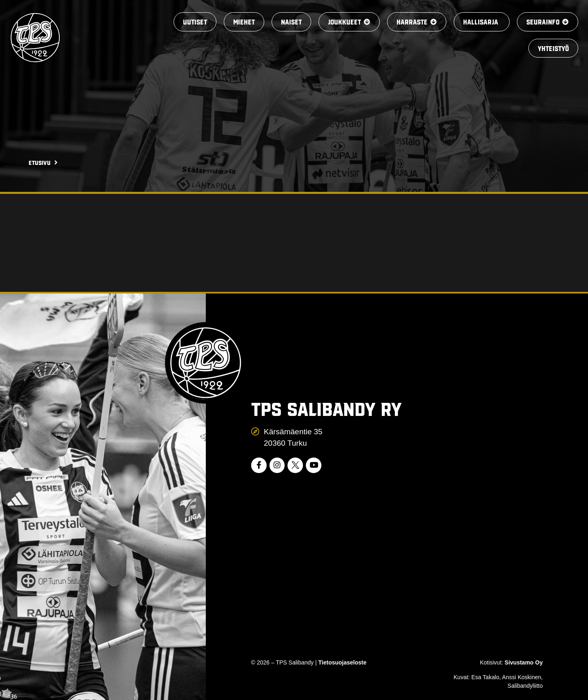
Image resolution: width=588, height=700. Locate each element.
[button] (343, 22)
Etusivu (40, 162)
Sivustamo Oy (524, 662)
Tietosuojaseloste (343, 662)
